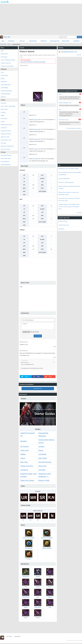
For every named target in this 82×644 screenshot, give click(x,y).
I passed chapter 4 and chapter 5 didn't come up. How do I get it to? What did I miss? (69, 207)
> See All (79, 55)
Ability (3, 115)
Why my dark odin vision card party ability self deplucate (70, 174)
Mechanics (44, 41)
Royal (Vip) (42, 467)
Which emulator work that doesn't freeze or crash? (69, 187)
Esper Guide (4, 109)
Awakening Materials (6, 91)
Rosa (60, 109)
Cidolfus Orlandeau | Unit (65, 103)
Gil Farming (25, 447)
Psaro (36, 119)
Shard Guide (66, 41)
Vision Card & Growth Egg (8, 106)
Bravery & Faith (44, 481)
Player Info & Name (27, 481)
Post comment (38, 337)
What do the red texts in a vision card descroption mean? (68, 193)
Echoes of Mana (63, 221)
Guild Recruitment (6, 165)
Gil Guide (3, 103)
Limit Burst (24, 471)
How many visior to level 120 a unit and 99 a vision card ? (69, 199)
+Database (76, 41)
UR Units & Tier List (64, 120)
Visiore (23, 459)
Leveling (41, 447)
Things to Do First (27, 467)
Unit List (22, 41)
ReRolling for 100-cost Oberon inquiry (69, 169)
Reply (54, 347)
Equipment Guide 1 (6, 131)
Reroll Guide (33, 41)
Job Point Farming (45, 463)
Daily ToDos (43, 459)
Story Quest (4, 57)
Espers (41, 451)
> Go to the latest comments (73, 128)
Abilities (23, 455)
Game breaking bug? (64, 178)
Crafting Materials (6, 94)
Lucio (60, 94)
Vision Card (24, 451)
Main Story (24, 463)
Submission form (38, 389)
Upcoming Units (55, 41)
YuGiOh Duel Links (64, 225)
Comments (11, 41)
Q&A (3, 41)
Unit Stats (42, 471)
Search (79, 37)
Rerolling (24, 442)
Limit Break (42, 455)
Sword (9, 44)
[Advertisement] (41, 19)
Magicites (3, 97)
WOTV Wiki (7, 37)
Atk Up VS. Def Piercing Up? (66, 182)
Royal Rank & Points (6, 125)
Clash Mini (61, 229)
